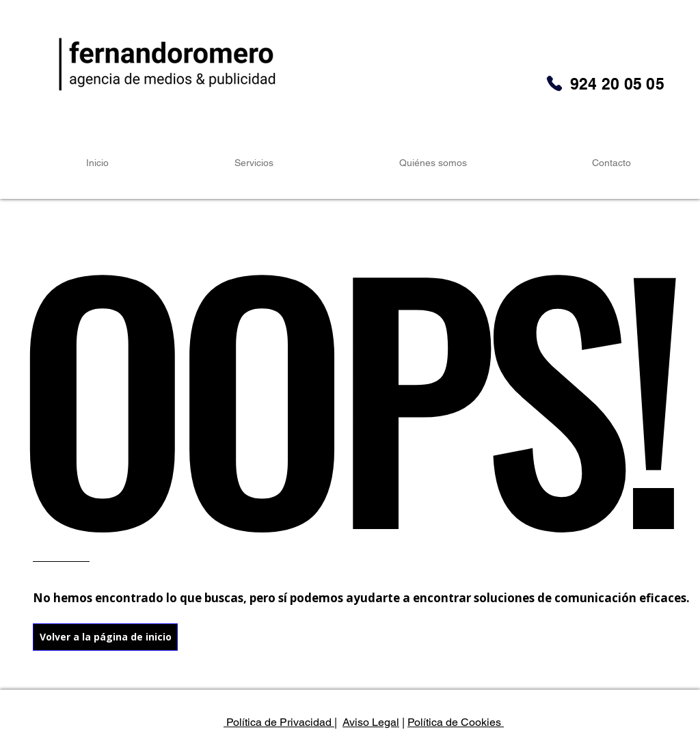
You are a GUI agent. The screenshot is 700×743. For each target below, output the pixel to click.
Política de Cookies (456, 722)
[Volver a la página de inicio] (105, 637)
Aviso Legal (371, 722)
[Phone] (554, 83)
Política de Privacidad (279, 722)
